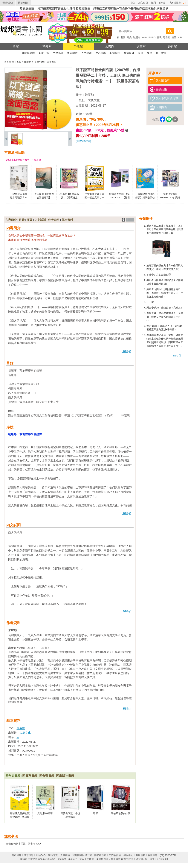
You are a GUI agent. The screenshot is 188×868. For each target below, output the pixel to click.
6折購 (162, 3)
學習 (150, 53)
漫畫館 (141, 46)
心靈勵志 (115, 53)
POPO (152, 37)
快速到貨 (23, 3)
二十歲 (150, 302)
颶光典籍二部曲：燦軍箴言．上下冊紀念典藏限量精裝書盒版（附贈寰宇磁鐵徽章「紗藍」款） (165, 229)
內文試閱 (40, 220)
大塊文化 (94, 100)
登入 (133, 3)
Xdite (144, 37)
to (18, 737)
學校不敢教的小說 (121, 813)
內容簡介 (11, 220)
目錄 (22, 220)
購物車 (180, 3)
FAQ (38, 844)
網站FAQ (41, 855)
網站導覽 (53, 855)
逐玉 (174, 37)
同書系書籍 (30, 776)
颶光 (129, 37)
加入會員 (143, 3)
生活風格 (101, 53)
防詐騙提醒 (115, 855)
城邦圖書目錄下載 (82, 855)
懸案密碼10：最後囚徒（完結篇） (165, 308)
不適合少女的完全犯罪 (159, 275)
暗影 (96, 813)
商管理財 (72, 53)
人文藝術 (86, 53)
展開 (127, 351)
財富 (123, 37)
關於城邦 (16, 855)
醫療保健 (129, 53)
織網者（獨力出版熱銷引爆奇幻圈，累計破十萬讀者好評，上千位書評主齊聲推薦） (165, 293)
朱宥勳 (89, 95)
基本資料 (67, 220)
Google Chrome (46, 859)
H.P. (180, 37)
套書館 (110, 46)
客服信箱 (140, 855)
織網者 (137, 37)
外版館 (78, 46)
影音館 (172, 46)
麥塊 (159, 37)
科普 (141, 53)
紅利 (153, 3)
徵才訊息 (29, 855)
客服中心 (128, 855)
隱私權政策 (100, 855)
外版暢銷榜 (28, 53)
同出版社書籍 (65, 776)
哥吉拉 (167, 37)
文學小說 (58, 53)
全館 (16, 46)
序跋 (30, 220)
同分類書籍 (47, 776)
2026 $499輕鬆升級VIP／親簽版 (24, 160)
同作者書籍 (13, 776)
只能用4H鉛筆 (45, 813)
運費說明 (8, 3)
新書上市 (44, 53)
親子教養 (161, 53)
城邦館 (47, 46)
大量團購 (65, 855)
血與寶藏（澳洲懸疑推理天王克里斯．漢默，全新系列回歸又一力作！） (165, 317)
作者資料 (54, 220)
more (177, 356)
